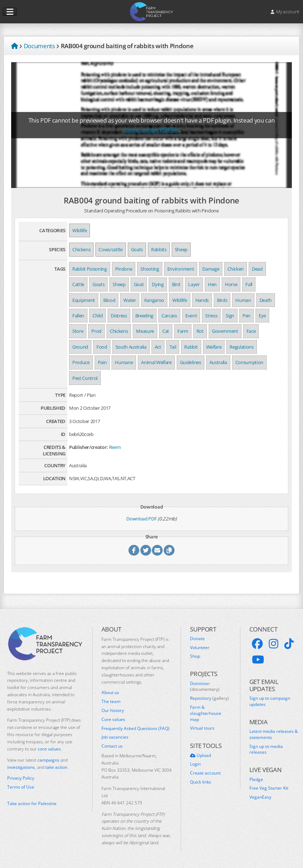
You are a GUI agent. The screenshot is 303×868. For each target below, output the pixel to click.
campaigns (48, 760)
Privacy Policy (21, 778)
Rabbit (191, 347)
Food (102, 347)
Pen (247, 316)
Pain (102, 362)
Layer (194, 284)
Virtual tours (202, 728)
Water (130, 300)
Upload (200, 756)
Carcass (169, 316)
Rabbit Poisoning (90, 269)
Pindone (124, 269)
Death (266, 300)
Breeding (144, 316)
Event (191, 316)
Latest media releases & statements (274, 734)
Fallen (78, 316)
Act (158, 347)
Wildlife (80, 230)
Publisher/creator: (89, 447)
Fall (249, 284)
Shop (195, 656)
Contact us (112, 746)
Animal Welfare (156, 362)
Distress (119, 316)
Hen (212, 284)
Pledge (256, 780)
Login (195, 764)
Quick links (201, 782)
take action (56, 767)
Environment (181, 269)
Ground (80, 347)
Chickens (81, 249)
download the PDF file (151, 130)
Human (243, 300)
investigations (21, 767)
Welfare (214, 347)
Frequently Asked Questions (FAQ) (135, 729)
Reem (115, 447)
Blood (109, 300)
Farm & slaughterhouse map (206, 713)
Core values (113, 720)
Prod (96, 331)
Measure (145, 331)
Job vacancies (115, 737)
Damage (211, 269)
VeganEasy (260, 797)
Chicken (236, 269)
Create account (205, 773)
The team (111, 702)
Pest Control (85, 378)
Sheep (181, 249)
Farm (183, 331)
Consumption (249, 362)
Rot (200, 331)
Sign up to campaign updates (270, 701)
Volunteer (200, 648)
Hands (202, 300)
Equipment (84, 300)
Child (98, 316)
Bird (176, 284)
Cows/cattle (110, 249)
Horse (231, 284)
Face (251, 331)
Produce (81, 362)
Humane (124, 362)
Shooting (150, 269)
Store (78, 331)
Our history (113, 711)
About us (110, 693)
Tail (173, 347)
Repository (209, 698)
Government (225, 331)
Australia (218, 362)
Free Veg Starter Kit (269, 788)
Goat (139, 284)
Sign (230, 316)
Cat (166, 331)
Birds (222, 300)
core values (49, 749)
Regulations (241, 347)
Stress (211, 316)
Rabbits (159, 249)
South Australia (131, 347)
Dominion (205, 687)
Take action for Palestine (32, 803)
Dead (257, 269)
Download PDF (141, 519)
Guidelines (191, 362)
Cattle (78, 284)
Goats (137, 249)
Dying (158, 284)
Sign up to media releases (266, 750)
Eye (262, 316)
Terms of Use (21, 787)
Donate (197, 639)
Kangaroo (154, 300)
